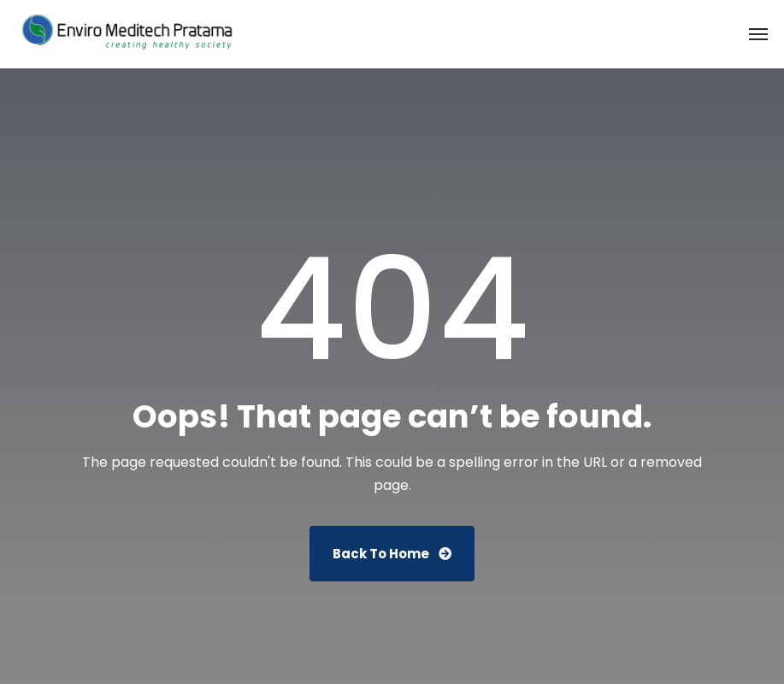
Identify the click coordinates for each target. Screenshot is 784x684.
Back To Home (392, 554)
